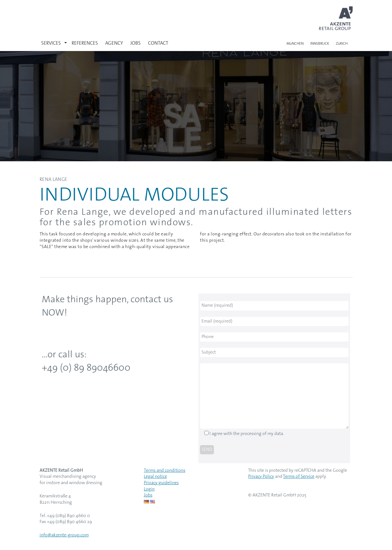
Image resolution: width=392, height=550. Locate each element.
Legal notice (155, 477)
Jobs (148, 495)
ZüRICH (342, 44)
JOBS (135, 43)
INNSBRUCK (320, 44)
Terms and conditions (165, 471)
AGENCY (114, 43)
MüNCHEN (295, 44)
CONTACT (158, 43)
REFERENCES (85, 43)
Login (149, 489)
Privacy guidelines (161, 483)
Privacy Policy (261, 477)
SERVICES (51, 43)
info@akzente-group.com (64, 535)
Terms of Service (299, 477)
